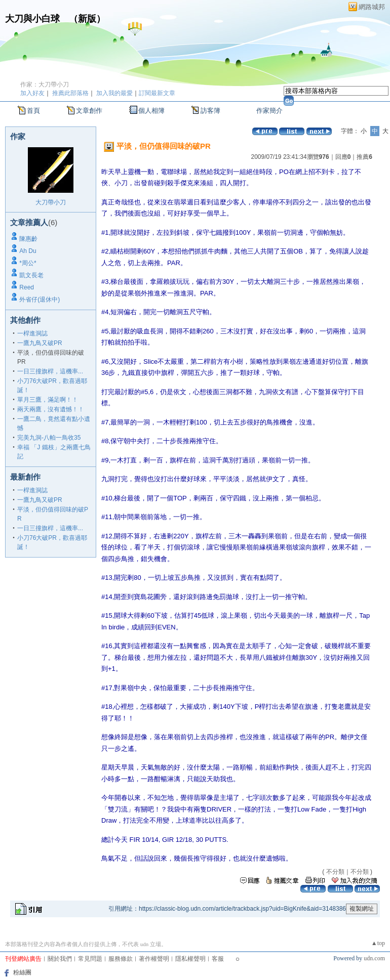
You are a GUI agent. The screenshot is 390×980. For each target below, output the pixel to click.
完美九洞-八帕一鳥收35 (49, 438)
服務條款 (121, 959)
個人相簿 (151, 111)
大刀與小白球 (32, 19)
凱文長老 (31, 275)
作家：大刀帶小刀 (45, 84)
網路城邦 (372, 7)
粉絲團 (22, 972)
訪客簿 (210, 111)
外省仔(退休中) (40, 300)
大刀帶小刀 (51, 202)
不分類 (335, 872)
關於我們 (60, 959)
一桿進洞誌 (32, 333)
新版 (87, 19)
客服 (218, 959)
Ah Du (28, 251)
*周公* (28, 263)
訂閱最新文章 (157, 93)
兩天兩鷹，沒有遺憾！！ (51, 409)
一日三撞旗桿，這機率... (50, 371)
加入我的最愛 (114, 93)
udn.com (374, 958)
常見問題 (90, 959)
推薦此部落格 (70, 93)
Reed (27, 287)
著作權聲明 (154, 959)
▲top (378, 943)
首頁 (33, 111)
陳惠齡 (28, 239)
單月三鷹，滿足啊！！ (48, 400)
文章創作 (89, 111)
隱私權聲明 (190, 959)
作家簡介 (269, 111)
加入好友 (32, 93)
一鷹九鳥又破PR (40, 343)
